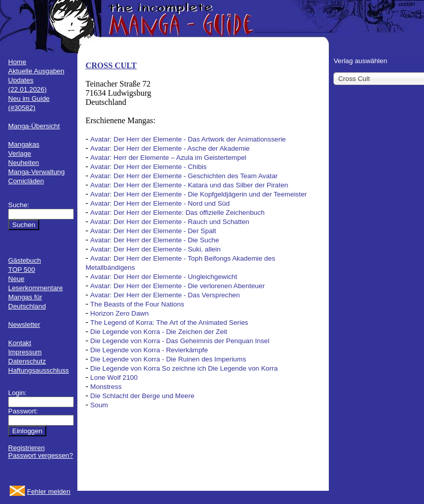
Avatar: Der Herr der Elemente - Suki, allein (155, 249)
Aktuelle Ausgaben (36, 71)
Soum (99, 405)
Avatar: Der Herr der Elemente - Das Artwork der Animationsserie (188, 139)
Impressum (25, 352)
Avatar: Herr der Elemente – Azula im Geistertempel (168, 158)
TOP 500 (22, 270)
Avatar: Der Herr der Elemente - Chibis (148, 167)
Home (17, 62)
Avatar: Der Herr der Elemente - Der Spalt (153, 231)
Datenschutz (27, 361)
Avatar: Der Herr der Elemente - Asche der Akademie (170, 148)
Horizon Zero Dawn (119, 313)
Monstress (106, 387)
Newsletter (24, 325)
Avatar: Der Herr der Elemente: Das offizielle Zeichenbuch (177, 213)
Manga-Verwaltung (36, 172)
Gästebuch (24, 260)
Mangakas (24, 144)
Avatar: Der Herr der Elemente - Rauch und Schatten (169, 222)
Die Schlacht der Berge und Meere (142, 396)
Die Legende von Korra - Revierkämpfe (149, 350)
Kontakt (20, 343)
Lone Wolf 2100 (114, 377)
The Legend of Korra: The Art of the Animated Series (169, 323)
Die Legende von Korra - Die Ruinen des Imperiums (168, 359)
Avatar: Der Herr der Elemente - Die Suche (154, 240)
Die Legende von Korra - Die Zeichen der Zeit (159, 332)
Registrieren (26, 448)
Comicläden (26, 181)
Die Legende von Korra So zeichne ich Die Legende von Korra (184, 368)
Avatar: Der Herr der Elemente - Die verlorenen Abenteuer (177, 286)
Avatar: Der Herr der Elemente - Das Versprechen (165, 295)
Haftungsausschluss (38, 370)
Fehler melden (49, 492)
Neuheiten (24, 163)
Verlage (20, 153)
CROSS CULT (111, 65)
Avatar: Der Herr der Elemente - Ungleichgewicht (164, 277)
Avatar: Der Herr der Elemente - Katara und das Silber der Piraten (189, 185)
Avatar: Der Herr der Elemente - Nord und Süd (160, 203)
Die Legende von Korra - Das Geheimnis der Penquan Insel (180, 341)
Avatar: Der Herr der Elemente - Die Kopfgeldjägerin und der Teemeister (198, 194)
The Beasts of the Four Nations (137, 304)
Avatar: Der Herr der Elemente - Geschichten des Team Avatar (184, 176)
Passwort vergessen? (40, 455)
